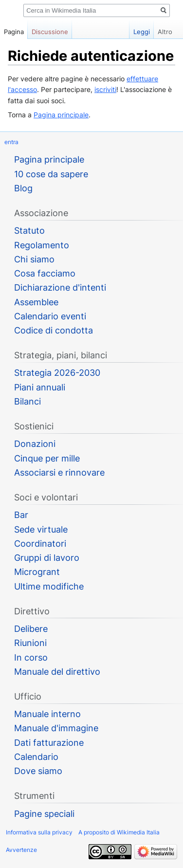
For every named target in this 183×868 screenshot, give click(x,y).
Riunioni (30, 643)
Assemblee (36, 302)
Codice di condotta (54, 330)
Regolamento (42, 245)
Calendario (36, 757)
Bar (21, 515)
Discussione (50, 32)
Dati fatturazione (49, 743)
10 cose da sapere (51, 174)
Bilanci (27, 401)
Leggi (134, 32)
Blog (23, 188)
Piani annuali (40, 387)
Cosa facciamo (45, 273)
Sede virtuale (41, 529)
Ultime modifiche (49, 586)
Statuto (29, 231)
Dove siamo (38, 771)
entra (11, 142)
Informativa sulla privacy (39, 832)
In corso (31, 657)
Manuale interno (47, 714)
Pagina (14, 32)
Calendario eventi (50, 316)
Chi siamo (34, 259)
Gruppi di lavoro (47, 558)
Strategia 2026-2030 (57, 373)
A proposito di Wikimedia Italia (119, 832)
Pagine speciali (44, 814)
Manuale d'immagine (56, 728)
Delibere (31, 629)
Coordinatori (40, 544)
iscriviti (105, 89)
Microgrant (37, 572)
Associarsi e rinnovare (59, 472)
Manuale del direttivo (57, 672)
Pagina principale (61, 115)
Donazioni (35, 444)
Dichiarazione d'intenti (60, 287)
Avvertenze (21, 850)
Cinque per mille (47, 458)
